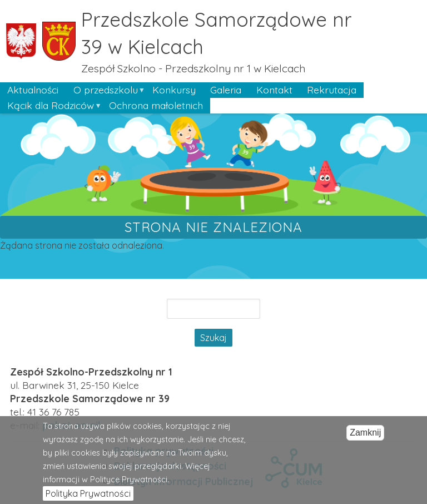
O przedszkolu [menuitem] (105, 91)
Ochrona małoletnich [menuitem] (156, 105)
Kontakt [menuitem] (274, 90)
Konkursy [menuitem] (174, 90)
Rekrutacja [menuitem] (332, 90)
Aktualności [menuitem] (33, 90)
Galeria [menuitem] (226, 90)
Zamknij (365, 438)
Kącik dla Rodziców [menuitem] (51, 106)
